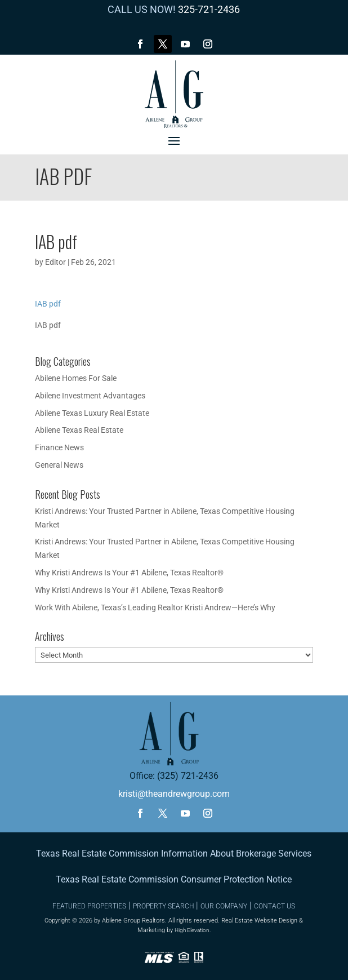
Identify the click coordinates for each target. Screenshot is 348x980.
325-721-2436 (209, 9)
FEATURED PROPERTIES (89, 906)
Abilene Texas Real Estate (79, 430)
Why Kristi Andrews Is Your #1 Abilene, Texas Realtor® (129, 573)
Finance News (59, 447)
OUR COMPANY (224, 906)
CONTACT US (275, 906)
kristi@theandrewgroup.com (174, 794)
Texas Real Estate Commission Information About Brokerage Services (174, 853)
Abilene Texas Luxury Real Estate (92, 413)
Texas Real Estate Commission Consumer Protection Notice (174, 879)
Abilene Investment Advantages (90, 396)
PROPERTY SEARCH (163, 906)
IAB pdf (48, 304)
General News (59, 465)
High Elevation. (193, 930)
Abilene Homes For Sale (76, 378)
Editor (55, 262)
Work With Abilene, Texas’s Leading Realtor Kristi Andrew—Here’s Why (155, 607)
